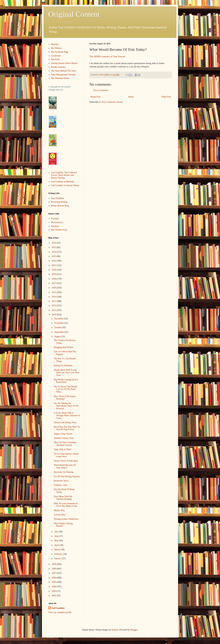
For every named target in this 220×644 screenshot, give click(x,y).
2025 (54, 247)
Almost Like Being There (65, 422)
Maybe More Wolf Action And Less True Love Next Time (66, 373)
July (56, 532)
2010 (54, 315)
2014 (54, 297)
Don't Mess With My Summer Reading (63, 498)
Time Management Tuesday (63, 75)
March (57, 550)
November (59, 323)
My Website (56, 48)
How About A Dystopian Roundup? (65, 398)
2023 (54, 256)
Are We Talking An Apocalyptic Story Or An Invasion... (66, 406)
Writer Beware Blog (60, 206)
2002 (54, 596)
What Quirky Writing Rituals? (63, 525)
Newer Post (95, 97)
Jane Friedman (58, 198)
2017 (54, 283)
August (58, 337)
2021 (54, 265)
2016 (54, 288)
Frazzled (55, 219)
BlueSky (55, 44)
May (57, 541)
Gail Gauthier (58, 608)
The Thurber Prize (59, 230)
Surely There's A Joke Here (66, 461)
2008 (54, 569)
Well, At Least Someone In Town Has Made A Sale (66, 505)
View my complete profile (60, 612)
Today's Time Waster (63, 434)
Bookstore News (61, 481)
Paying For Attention (63, 366)
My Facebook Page (60, 52)
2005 (54, 582)
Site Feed (55, 59)
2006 (54, 578)
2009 (54, 564)
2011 (54, 310)
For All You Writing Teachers (67, 476)
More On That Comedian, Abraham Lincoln (65, 444)
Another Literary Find (64, 438)
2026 (54, 243)
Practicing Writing (59, 202)
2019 (54, 274)
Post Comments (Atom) (112, 102)
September (59, 332)
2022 (54, 261)
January (58, 558)
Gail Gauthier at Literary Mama (65, 185)
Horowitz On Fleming (64, 472)
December (59, 319)
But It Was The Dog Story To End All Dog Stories (67, 428)
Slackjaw (55, 226)
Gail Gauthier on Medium (63, 182)
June (57, 536)
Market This (59, 510)
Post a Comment (101, 90)
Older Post (166, 97)
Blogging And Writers (64, 347)
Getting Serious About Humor (64, 63)
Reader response (58, 67)
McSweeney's (57, 222)
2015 (54, 292)
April (57, 545)
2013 (54, 301)
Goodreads (56, 56)
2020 (54, 270)
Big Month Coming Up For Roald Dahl (66, 381)
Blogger (134, 630)
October (58, 327)
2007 (54, 573)
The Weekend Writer (60, 78)
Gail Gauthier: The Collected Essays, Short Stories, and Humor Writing (64, 175)
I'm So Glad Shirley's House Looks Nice (66, 455)
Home (131, 97)
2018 (54, 279)
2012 (54, 306)
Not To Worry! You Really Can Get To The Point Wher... (66, 389)
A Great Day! (60, 515)
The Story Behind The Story (64, 71)
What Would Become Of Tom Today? (65, 466)
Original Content (74, 14)
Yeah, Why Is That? (63, 449)
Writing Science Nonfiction (66, 519)
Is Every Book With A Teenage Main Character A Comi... (67, 416)
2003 (54, 591)
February (59, 554)
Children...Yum (61, 485)
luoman (115, 630)
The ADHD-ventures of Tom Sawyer (107, 56)
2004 (54, 587)
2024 (54, 252)
